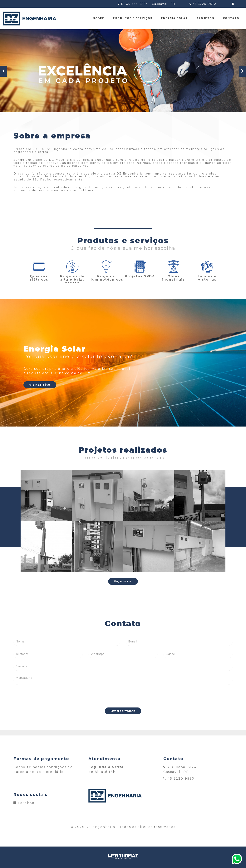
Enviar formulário (123, 711)
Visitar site (40, 385)
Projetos (205, 18)
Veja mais (123, 581)
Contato (231, 18)
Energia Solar (174, 18)
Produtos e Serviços (133, 18)
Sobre (99, 18)
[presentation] (123, 696)
